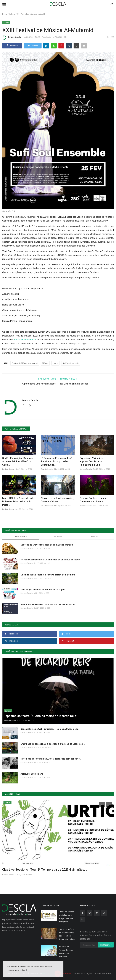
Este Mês (58, 536)
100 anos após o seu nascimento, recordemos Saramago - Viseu (67, 934)
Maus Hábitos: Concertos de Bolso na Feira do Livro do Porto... (18, 502)
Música (45, 363)
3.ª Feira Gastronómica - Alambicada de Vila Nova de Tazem (50, 560)
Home (5, 14)
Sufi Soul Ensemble (71, 363)
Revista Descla (11, 37)
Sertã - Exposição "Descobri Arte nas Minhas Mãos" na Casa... (18, 461)
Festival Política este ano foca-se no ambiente (93, 500)
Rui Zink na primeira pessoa (74, 384)
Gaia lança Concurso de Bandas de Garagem (43, 590)
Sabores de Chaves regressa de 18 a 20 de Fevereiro (47, 545)
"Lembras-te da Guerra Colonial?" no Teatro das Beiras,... (49, 605)
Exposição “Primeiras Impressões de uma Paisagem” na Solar (92, 461)
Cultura (12, 14)
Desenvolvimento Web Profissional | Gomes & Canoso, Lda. (50, 729)
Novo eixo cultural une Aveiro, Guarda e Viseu (57, 500)
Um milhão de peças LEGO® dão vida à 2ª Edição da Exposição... (53, 744)
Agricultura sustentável (32, 774)
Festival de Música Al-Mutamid (25, 363)
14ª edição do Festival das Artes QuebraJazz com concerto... (51, 759)
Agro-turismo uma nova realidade (39, 384)
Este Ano (95, 536)
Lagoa (55, 363)
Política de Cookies (103, 973)
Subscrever (106, 945)
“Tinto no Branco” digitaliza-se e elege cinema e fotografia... (67, 917)
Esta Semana (21, 536)
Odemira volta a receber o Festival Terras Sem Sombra (48, 575)
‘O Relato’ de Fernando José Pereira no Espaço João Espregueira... (56, 461)
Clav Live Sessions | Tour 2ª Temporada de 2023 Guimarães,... (45, 870)
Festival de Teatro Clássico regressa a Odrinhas (66, 952)
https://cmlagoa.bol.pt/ (25, 340)
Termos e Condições (83, 973)
